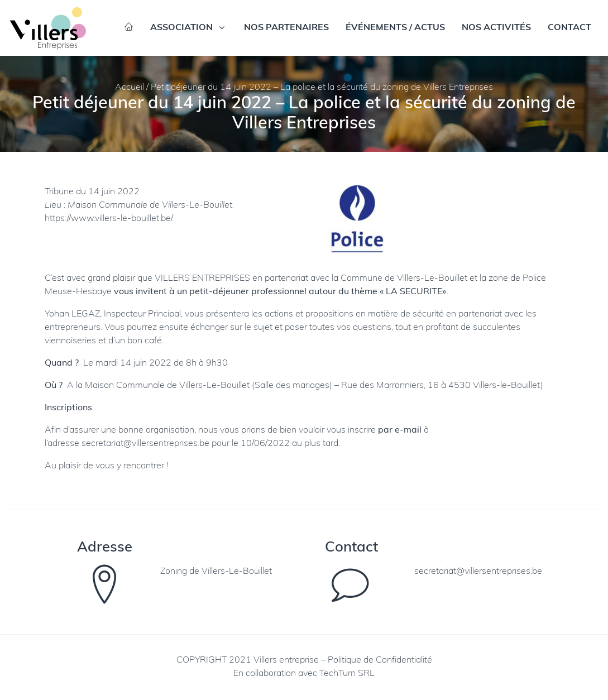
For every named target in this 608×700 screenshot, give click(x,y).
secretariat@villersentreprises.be (145, 444)
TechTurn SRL (347, 674)
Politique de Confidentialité (380, 660)
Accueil (130, 88)
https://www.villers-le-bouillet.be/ (109, 219)
